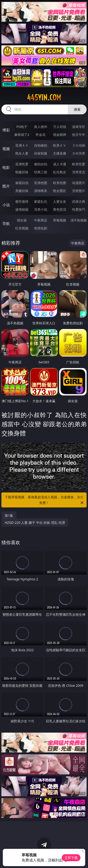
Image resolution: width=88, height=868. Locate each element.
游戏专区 (79, 127)
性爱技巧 (79, 209)
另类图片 (79, 191)
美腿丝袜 (22, 191)
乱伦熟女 (60, 172)
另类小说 (41, 209)
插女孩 (22, 220)
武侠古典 (79, 201)
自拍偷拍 (41, 145)
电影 (6, 167)
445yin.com (44, 98)
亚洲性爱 (22, 164)
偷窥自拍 (22, 183)
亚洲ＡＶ (22, 145)
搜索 (77, 109)
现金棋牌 (60, 135)
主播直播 (60, 153)
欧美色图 (60, 183)
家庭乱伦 (41, 201)
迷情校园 (22, 209)
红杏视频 (22, 228)
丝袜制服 (41, 153)
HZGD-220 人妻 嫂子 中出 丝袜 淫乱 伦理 (35, 523)
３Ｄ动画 (79, 145)
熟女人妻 (22, 153)
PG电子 (22, 127)
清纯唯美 (41, 191)
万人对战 (60, 127)
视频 (6, 149)
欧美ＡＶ (60, 145)
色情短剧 (41, 228)
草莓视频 (60, 220)
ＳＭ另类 (79, 153)
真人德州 (41, 127)
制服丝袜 (22, 172)
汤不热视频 (79, 220)
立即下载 (71, 858)
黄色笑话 (60, 209)
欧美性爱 (79, 164)
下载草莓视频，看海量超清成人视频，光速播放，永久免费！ (45, 500)
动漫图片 (79, 183)
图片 (6, 186)
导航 (6, 224)
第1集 (9, 515)
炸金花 (41, 135)
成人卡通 (60, 164)
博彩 (6, 130)
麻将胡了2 (22, 135)
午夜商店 (41, 220)
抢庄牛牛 (79, 135)
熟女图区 (60, 191)
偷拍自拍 (41, 164)
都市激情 (22, 201)
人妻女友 (60, 201)
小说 (6, 205)
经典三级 (41, 172)
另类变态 (79, 172)
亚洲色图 (41, 183)
